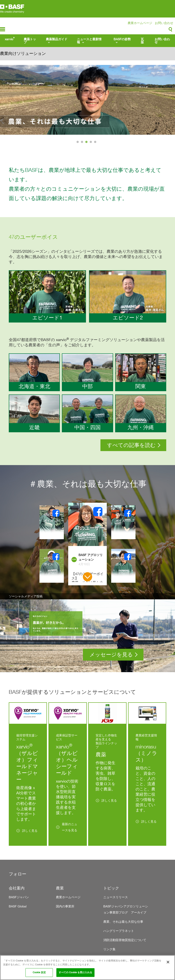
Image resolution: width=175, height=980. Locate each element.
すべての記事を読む (131, 445)
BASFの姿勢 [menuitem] (122, 39)
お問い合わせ (164, 23)
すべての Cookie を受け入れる (75, 972)
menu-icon (3, 29)
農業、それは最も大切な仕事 (123, 922)
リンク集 (109, 949)
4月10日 (84, 564)
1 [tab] (78, 143)
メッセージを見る (111, 655)
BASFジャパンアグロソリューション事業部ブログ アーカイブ (126, 909)
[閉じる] (168, 962)
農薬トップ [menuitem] (30, 41)
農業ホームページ (140, 23)
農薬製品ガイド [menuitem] (57, 39)
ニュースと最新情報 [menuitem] (89, 41)
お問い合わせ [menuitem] (162, 41)
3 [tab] (87, 143)
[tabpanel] (87, 100)
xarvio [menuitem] (10, 39)
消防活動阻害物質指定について (125, 940)
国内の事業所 (65, 906)
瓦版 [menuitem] (142, 41)
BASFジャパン (19, 897)
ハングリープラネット (119, 931)
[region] (87, 968)
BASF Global (18, 906)
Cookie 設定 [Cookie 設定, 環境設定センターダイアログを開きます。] (39, 972)
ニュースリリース (116, 897)
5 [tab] (96, 143)
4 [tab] (91, 143)
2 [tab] (83, 143)
